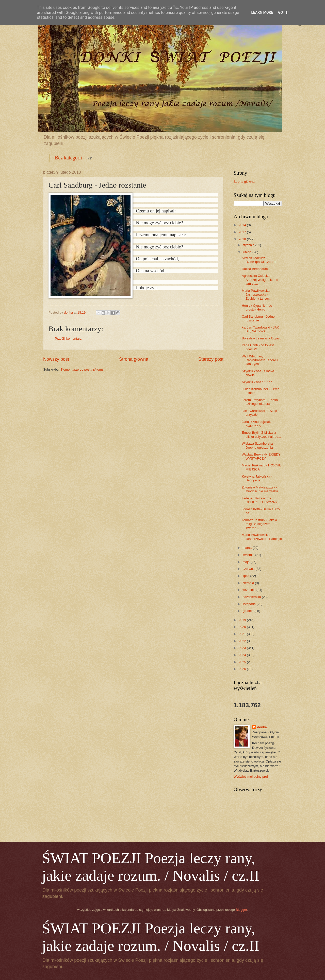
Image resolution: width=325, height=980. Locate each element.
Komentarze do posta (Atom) (82, 369)
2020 (243, 627)
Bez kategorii (68, 158)
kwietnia (249, 555)
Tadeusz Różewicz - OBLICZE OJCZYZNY (260, 500)
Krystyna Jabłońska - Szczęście (257, 478)
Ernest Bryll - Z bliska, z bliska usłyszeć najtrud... (261, 434)
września (249, 590)
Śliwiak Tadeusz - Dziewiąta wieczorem (259, 260)
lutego (247, 252)
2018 (243, 239)
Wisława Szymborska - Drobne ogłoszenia (258, 445)
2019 (243, 620)
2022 (243, 641)
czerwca (249, 569)
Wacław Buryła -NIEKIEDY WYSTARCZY (261, 456)
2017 (243, 232)
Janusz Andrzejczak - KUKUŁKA (257, 424)
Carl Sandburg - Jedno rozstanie (258, 318)
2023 (243, 648)
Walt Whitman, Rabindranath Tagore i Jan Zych (260, 360)
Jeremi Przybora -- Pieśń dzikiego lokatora (260, 402)
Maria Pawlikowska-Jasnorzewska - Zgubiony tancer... (257, 295)
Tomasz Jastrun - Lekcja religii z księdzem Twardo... (259, 524)
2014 (243, 225)
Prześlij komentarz (68, 339)
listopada (249, 604)
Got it (283, 12)
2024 (243, 655)
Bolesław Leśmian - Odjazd (262, 338)
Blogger (241, 910)
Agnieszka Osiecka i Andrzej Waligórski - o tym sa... (260, 280)
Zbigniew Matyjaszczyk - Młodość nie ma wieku (260, 489)
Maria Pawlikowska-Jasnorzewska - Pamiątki (262, 537)
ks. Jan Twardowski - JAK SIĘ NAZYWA (260, 329)
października (252, 597)
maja (246, 562)
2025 (243, 662)
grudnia (248, 611)
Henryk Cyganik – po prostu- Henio (257, 307)
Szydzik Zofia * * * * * (257, 382)
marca (247, 548)
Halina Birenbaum (255, 269)
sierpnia (249, 583)
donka (262, 727)
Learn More (262, 12)
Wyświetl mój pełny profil (251, 777)
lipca (246, 576)
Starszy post (211, 359)
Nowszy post (56, 359)
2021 (243, 634)
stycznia (249, 245)
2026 (243, 669)
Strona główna (134, 359)
